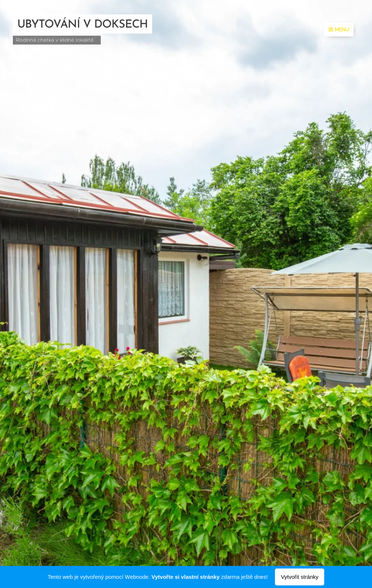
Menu (339, 29)
